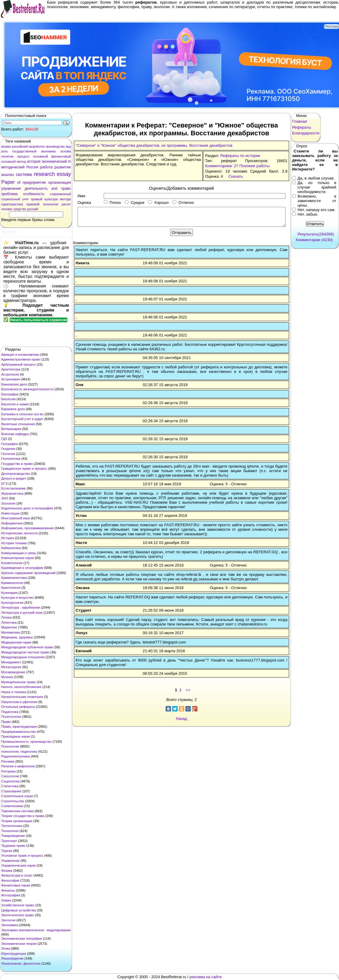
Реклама (8, 761)
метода (65, 199)
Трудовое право (13, 846)
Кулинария (9, 593)
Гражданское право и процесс (24, 468)
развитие (63, 167)
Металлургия (11, 667)
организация (60, 182)
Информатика (12, 523)
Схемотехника (12, 806)
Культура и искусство (17, 598)
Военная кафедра (15, 434)
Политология (11, 717)
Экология (8, 920)
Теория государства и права (23, 816)
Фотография (11, 895)
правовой (33, 204)
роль (5, 151)
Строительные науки (17, 796)
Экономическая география (22, 939)
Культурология (12, 603)
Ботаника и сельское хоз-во (22, 414)
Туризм (7, 851)
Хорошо (158, 203)
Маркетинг (9, 627)
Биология (8, 399)
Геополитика (11, 459)
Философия (10, 880)
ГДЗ (4, 439)
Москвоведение (13, 672)
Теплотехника (12, 826)
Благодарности (306, 133)
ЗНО (5, 498)
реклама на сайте (206, 977)
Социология (10, 781)
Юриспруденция (14, 954)
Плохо (112, 203)
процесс (23, 156)
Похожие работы (255, 166)
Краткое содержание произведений (28, 573)
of (19, 182)
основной (8, 161)
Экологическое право (18, 915)
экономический (54, 161)
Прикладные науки (16, 736)
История (8, 538)
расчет (66, 204)
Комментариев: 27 (221, 166)
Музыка (7, 677)
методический (13, 167)
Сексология (10, 776)
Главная (299, 121)
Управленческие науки (18, 865)
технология (50, 204)
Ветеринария (11, 429)
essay (64, 174)
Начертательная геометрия (22, 697)
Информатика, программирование (27, 528)
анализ (8, 175)
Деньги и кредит (14, 478)
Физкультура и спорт (17, 875)
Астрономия (11, 379)
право (66, 189)
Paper (8, 182)
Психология (10, 746)
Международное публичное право (27, 647)
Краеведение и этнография (22, 568)
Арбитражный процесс (18, 364)
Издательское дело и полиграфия (27, 508)
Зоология (8, 503)
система (24, 174)
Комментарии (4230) (314, 240)
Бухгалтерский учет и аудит (22, 419)
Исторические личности (19, 533)
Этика (6, 948)
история (34, 161)
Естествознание (14, 488)
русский (32, 209)
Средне (134, 203)
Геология (8, 454)
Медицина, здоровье (17, 637)
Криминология (12, 583)
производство (55, 147)
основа (66, 151)
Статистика (10, 786)
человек (7, 209)
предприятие (34, 182)
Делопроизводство (16, 474)
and (54, 189)
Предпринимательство (18, 732)
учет (26, 199)
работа (46, 167)
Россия (32, 167)
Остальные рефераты (18, 707)
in (70, 161)
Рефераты (302, 127)
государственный (24, 151)
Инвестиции (10, 513)
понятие (7, 156)
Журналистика (12, 493)
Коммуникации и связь (18, 553)
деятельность (36, 189)
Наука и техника (14, 692)
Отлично (183, 203)
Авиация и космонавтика (20, 355)
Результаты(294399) (316, 234)
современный (60, 194)
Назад (181, 719)
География (9, 444)
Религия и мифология (18, 766)
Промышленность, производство (26, 742)
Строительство (13, 801)
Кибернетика (11, 548)
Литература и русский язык (22, 613)
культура (51, 199)
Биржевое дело (13, 409)
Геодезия (8, 449)
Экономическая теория (19, 944)
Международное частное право (25, 652)
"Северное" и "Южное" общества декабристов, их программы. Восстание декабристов (154, 145)
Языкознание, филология (21, 963)
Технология (10, 831)
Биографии (10, 394)
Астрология (10, 374)
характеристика (12, 204)
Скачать (236, 176)
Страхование (11, 791)
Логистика (9, 622)
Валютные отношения (18, 424)
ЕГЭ (4, 484)
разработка (37, 147)
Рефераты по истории (240, 156)
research (44, 174)
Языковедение (12, 958)
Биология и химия (15, 404)
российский (20, 147)
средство (20, 209)
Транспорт (9, 841)
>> (188, 690)
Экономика (10, 925)
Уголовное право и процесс (22, 856)
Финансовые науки (16, 885)
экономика (48, 151)
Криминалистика (14, 578)
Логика (6, 617)
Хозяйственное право (18, 905)
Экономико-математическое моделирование (36, 930)
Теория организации (17, 821)
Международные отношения (23, 657)
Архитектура (11, 369)
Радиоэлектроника (15, 756)
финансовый (61, 156)
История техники (14, 543)
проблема (9, 194)
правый (37, 199)
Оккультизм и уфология (19, 702)
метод (21, 161)
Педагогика (10, 712)
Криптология (11, 588)
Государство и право (17, 464)
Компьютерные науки (18, 558)
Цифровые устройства (18, 910)
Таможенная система (18, 811)
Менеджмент (11, 662)
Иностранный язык (16, 518)
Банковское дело (14, 384)
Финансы (8, 890)
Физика (7, 871)
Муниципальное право (18, 682)
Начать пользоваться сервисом (38, 320)
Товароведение (13, 836)
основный (41, 156)
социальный (11, 199)
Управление (10, 861)
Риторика (8, 771)
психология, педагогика (19, 751)
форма (6, 147)
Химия (6, 900)
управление (11, 189)
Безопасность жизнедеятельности (27, 389)
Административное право (21, 359)
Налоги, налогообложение (21, 687)
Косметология (12, 563)
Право (6, 722)
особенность (34, 194)
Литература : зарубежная (21, 607)
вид (68, 147)
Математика (11, 632)
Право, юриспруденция (19, 727)
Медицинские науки (16, 642)
